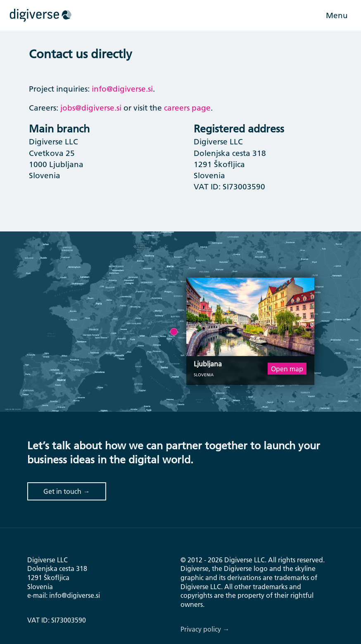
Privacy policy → (205, 629)
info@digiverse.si (122, 89)
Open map (287, 369)
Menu (337, 15)
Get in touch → (66, 491)
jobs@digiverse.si (91, 108)
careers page (187, 108)
